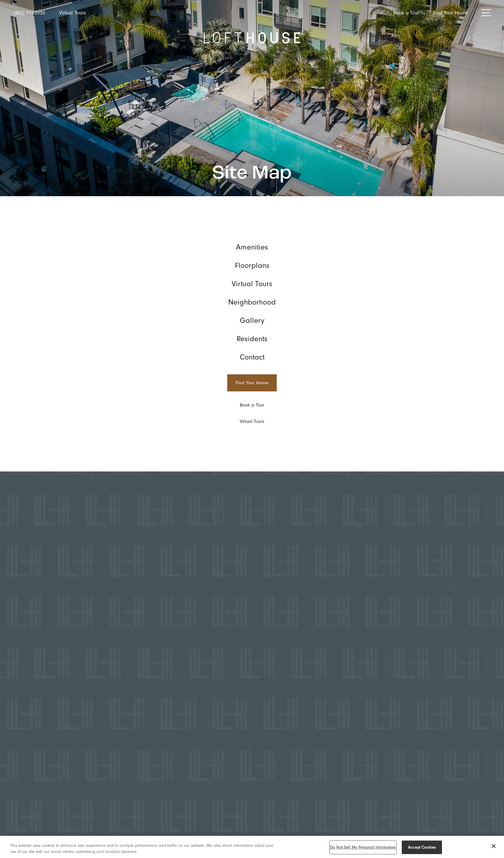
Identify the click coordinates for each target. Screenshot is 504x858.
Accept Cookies (422, 847)
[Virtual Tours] (252, 421)
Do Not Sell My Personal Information (363, 847)
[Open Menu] (486, 13)
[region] (252, 847)
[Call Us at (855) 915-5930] (29, 13)
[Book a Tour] (252, 405)
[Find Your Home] (252, 383)
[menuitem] (252, 247)
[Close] (494, 846)
